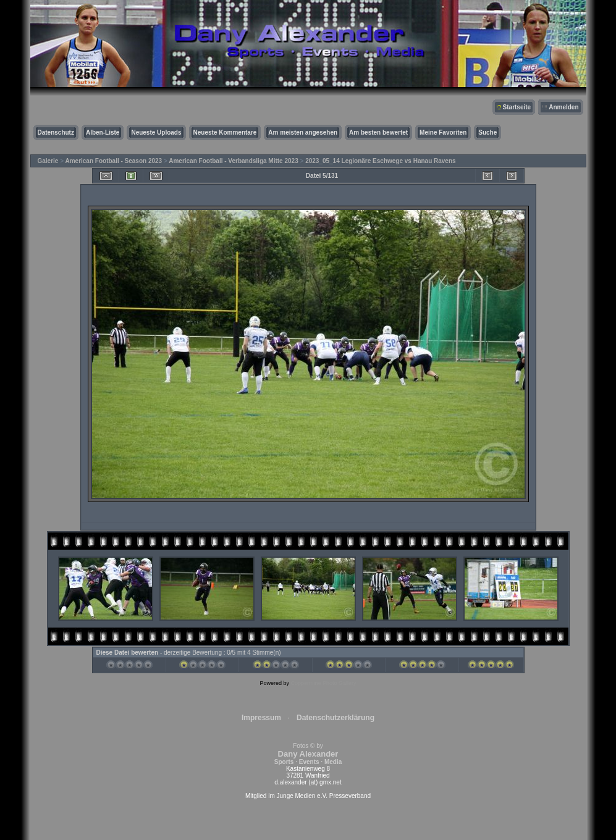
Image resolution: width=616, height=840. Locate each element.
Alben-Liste (103, 132)
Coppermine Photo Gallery (323, 683)
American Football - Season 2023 (113, 161)
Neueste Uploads (156, 132)
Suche (487, 132)
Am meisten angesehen (303, 132)
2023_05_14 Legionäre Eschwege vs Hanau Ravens (380, 161)
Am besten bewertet (378, 132)
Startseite (517, 107)
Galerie (48, 161)
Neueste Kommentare (225, 132)
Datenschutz (56, 132)
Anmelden (563, 107)
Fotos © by (308, 754)
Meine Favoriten (443, 132)
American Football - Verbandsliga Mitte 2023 (234, 161)
